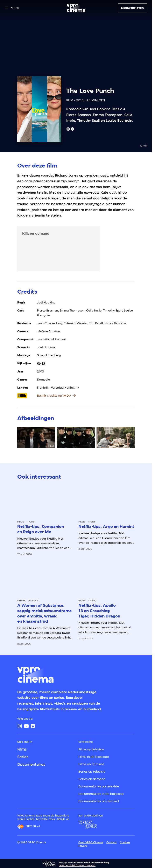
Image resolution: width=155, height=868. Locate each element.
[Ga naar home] (76, 8)
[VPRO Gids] (88, 825)
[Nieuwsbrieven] (132, 8)
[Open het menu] (12, 8)
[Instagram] (20, 726)
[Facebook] (33, 726)
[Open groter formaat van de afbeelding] (36, 438)
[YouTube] (26, 726)
